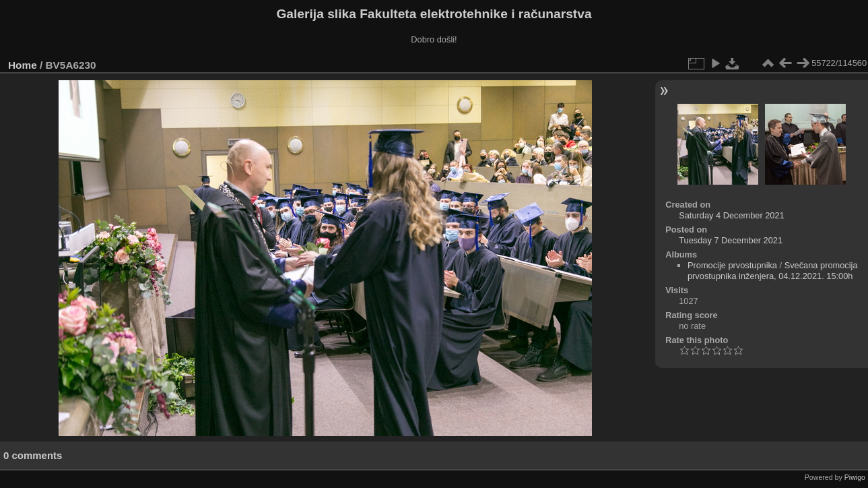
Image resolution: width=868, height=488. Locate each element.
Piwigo (855, 477)
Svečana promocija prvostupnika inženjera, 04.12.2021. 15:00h (773, 271)
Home (23, 65)
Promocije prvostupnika (732, 265)
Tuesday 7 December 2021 (731, 240)
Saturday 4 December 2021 (732, 215)
